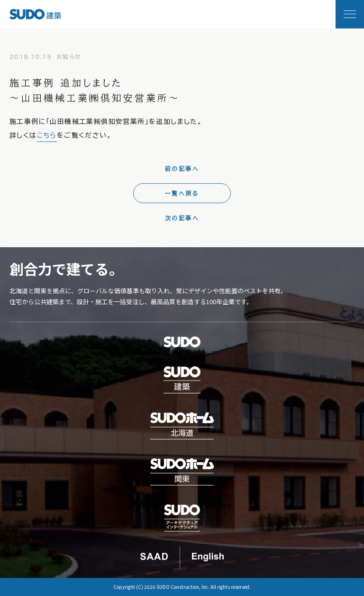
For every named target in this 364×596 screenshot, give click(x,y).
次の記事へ (182, 220)
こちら (47, 138)
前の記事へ (182, 171)
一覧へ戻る (182, 196)
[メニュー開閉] (350, 14)
